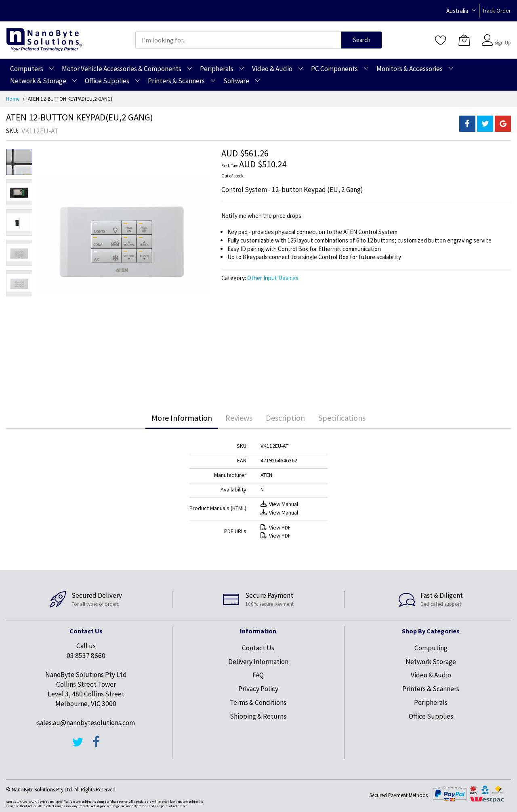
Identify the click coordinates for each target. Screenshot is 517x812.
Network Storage (431, 662)
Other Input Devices (273, 278)
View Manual (279, 504)
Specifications (342, 418)
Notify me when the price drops (261, 216)
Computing (431, 648)
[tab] (182, 418)
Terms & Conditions (258, 702)
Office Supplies (431, 716)
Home (13, 99)
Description (285, 418)
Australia (457, 11)
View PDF (276, 527)
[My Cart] (464, 40)
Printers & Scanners (431, 689)
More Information (182, 418)
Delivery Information (258, 662)
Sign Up (503, 43)
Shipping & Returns (258, 716)
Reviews (239, 418)
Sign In (502, 36)
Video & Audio (431, 675)
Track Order (497, 11)
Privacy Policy (258, 689)
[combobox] (238, 40)
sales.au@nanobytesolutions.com (86, 723)
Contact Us (258, 648)
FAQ (258, 675)
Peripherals (431, 702)
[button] (19, 192)
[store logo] (44, 40)
